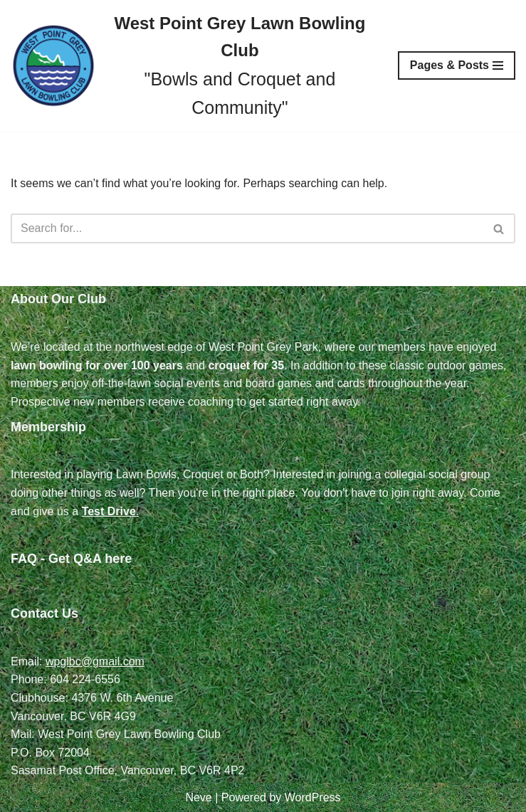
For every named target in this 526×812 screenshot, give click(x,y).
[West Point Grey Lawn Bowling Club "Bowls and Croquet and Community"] (194, 66)
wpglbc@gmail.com (95, 661)
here (118, 559)
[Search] (247, 228)
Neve (198, 797)
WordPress (313, 797)
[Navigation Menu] (457, 65)
